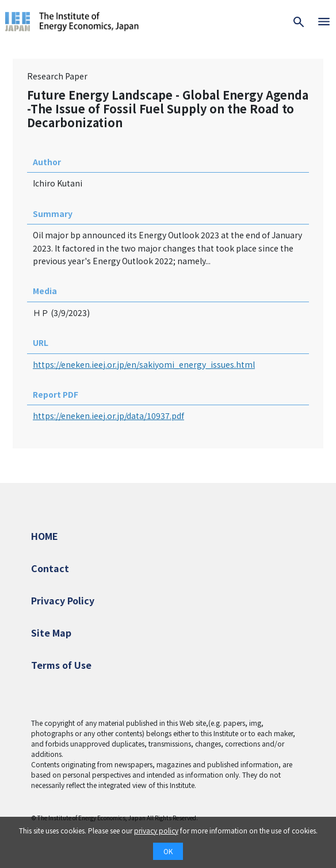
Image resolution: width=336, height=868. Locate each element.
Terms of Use (61, 665)
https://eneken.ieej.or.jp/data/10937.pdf (108, 416)
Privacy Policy (63, 600)
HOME (45, 536)
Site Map (51, 633)
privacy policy (156, 830)
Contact (50, 568)
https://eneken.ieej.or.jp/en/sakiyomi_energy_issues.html (144, 364)
